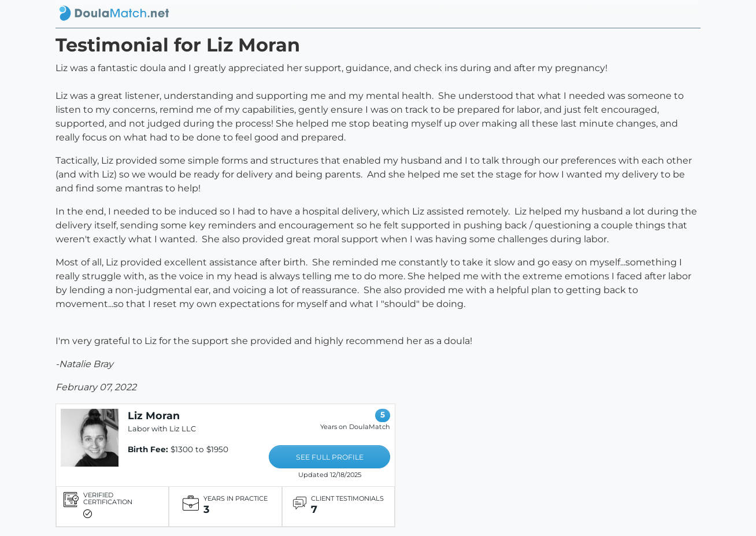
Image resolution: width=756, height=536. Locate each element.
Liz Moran (154, 415)
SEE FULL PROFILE (330, 457)
